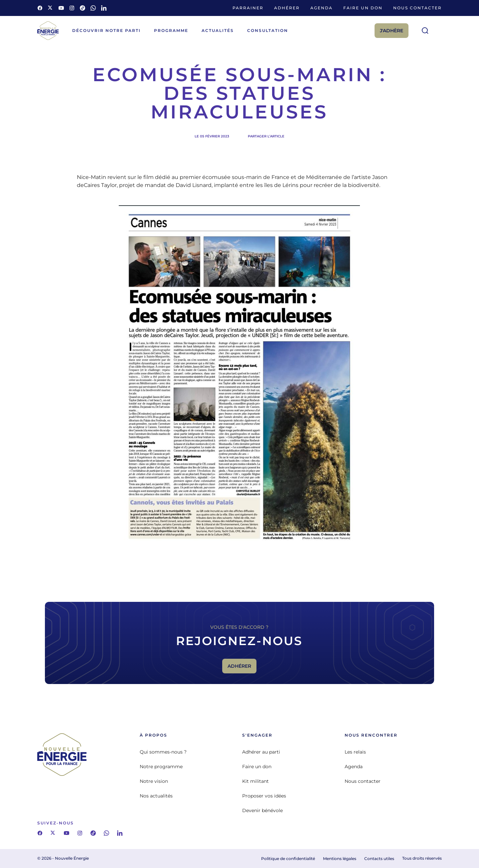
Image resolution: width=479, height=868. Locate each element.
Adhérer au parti (261, 752)
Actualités (218, 30)
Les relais (355, 752)
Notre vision (154, 781)
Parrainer (248, 8)
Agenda (321, 8)
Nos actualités (156, 796)
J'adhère (392, 31)
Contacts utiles (379, 859)
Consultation (268, 30)
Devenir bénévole (262, 810)
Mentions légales (340, 859)
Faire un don (363, 8)
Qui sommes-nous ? (163, 752)
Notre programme (161, 767)
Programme (171, 30)
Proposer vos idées (264, 796)
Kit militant (255, 781)
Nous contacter (417, 8)
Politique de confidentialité (288, 859)
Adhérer (287, 8)
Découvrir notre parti (106, 30)
